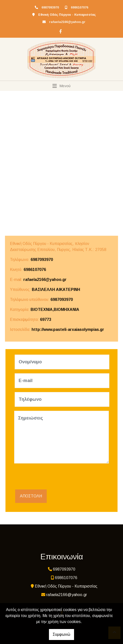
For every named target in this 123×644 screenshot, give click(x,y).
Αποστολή (31, 496)
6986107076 (80, 7)
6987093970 (50, 7)
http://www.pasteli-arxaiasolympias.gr (68, 329)
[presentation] (52, 477)
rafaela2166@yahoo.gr (67, 22)
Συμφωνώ (61, 634)
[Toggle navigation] (61, 86)
